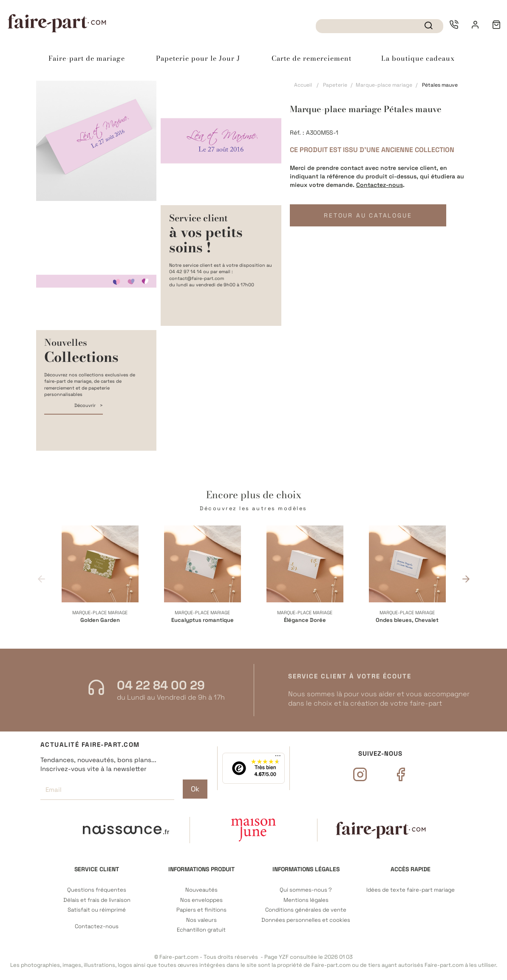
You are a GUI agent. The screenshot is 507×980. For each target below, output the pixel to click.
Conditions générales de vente (306, 910)
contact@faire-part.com (197, 278)
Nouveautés (201, 890)
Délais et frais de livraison (97, 900)
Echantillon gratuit (201, 930)
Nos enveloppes (201, 900)
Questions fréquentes (97, 890)
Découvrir (86, 405)
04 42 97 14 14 (186, 271)
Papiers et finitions (201, 910)
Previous (41, 579)
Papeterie (335, 85)
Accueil (303, 85)
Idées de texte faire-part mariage (411, 890)
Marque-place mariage (384, 85)
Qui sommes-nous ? (306, 890)
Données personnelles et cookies (306, 920)
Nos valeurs (201, 920)
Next (466, 579)
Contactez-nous (380, 185)
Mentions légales (306, 900)
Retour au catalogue (367, 215)
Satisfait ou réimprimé (97, 910)
